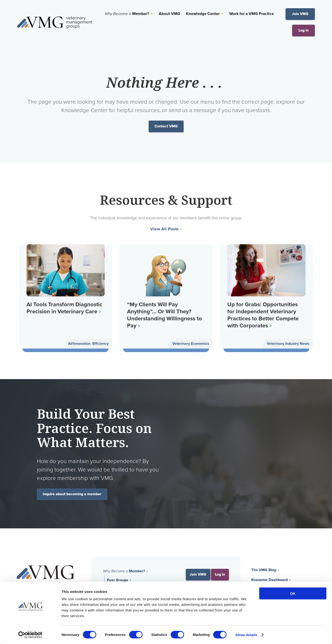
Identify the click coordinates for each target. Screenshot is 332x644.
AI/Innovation (79, 344)
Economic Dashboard (269, 580)
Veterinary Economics (191, 344)
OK (293, 593)
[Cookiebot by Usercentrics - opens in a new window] (30, 635)
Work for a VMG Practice (251, 14)
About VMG (169, 14)
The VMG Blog (264, 570)
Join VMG (300, 14)
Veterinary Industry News (288, 344)
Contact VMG (166, 126)
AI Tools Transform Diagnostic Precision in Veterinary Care (65, 308)
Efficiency (100, 344)
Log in (303, 30)
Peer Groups (118, 580)
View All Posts (164, 229)
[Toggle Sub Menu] (151, 14)
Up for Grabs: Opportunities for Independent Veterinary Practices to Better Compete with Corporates (264, 315)
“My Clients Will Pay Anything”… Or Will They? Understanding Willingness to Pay (165, 315)
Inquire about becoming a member (72, 494)
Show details (246, 635)
